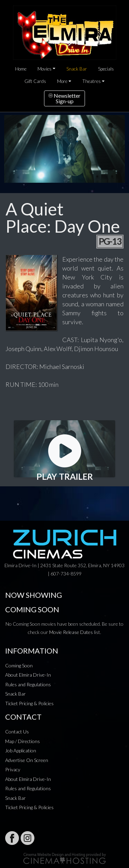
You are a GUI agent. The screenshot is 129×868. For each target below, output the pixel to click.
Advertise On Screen (27, 760)
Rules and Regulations (28, 684)
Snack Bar (77, 69)
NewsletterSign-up (64, 98)
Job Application (21, 750)
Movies (45, 69)
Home (21, 69)
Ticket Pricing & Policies (29, 703)
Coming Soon (19, 665)
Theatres (92, 81)
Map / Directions (23, 741)
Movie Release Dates (71, 632)
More (62, 81)
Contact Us (17, 732)
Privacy (13, 769)
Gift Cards (35, 81)
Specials (106, 69)
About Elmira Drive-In (28, 675)
